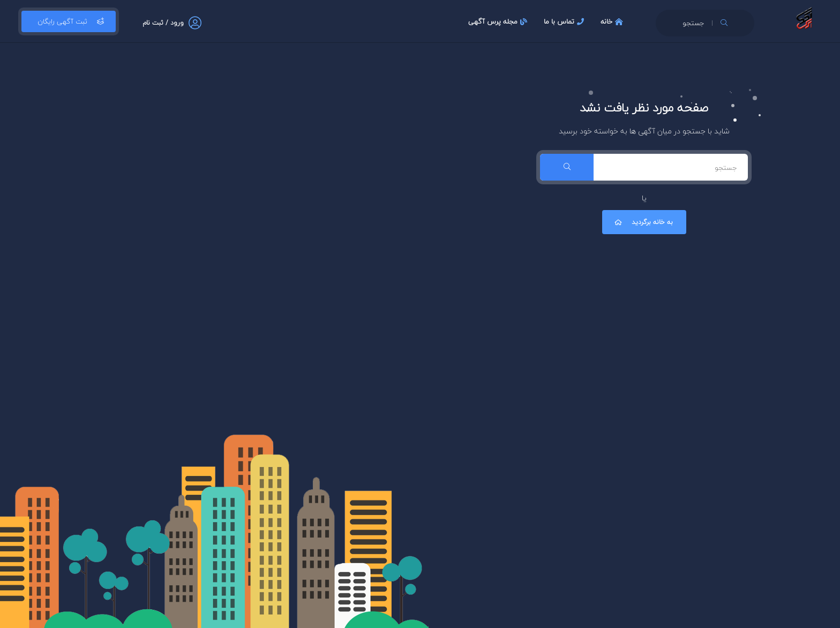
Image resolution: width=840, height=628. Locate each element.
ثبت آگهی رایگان (69, 21)
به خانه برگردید (643, 222)
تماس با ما (565, 21)
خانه (613, 21)
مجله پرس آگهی (499, 21)
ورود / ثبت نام (163, 23)
